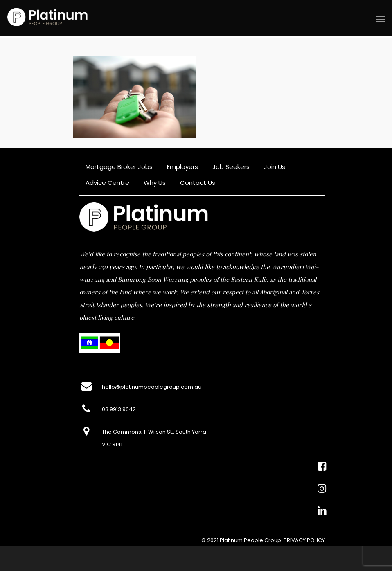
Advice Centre (107, 183)
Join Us (275, 167)
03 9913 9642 (119, 409)
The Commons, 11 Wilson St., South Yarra (154, 432)
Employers (182, 167)
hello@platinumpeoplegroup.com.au (152, 387)
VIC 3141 (112, 444)
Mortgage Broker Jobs (119, 167)
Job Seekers (231, 167)
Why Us (155, 183)
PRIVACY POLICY (304, 540)
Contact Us (198, 183)
